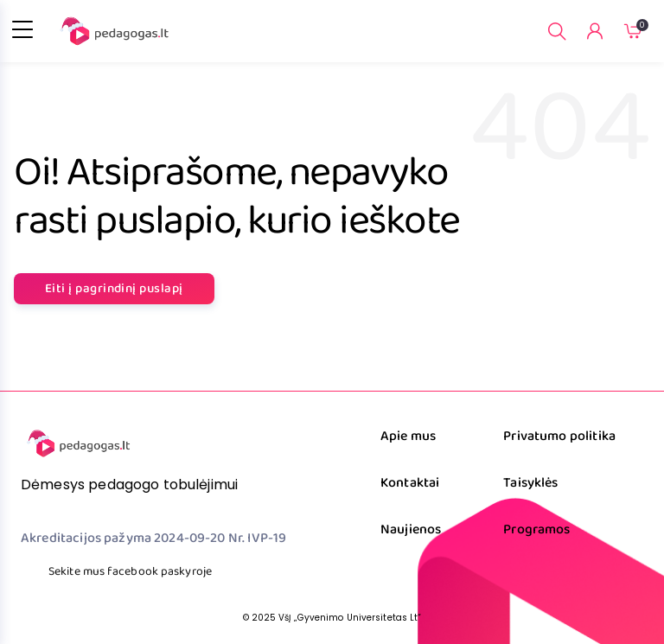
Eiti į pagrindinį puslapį (114, 289)
